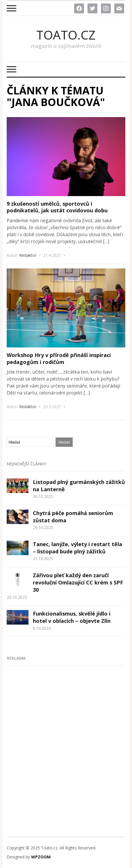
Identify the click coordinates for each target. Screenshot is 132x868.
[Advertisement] (66, 739)
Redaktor (28, 255)
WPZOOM (41, 857)
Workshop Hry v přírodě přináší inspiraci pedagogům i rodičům (59, 358)
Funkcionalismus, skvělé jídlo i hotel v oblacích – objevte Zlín (72, 617)
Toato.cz (66, 35)
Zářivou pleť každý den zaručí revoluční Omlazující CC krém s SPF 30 (78, 582)
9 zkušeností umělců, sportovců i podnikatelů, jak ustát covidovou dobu (57, 207)
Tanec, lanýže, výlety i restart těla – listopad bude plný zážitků (77, 548)
